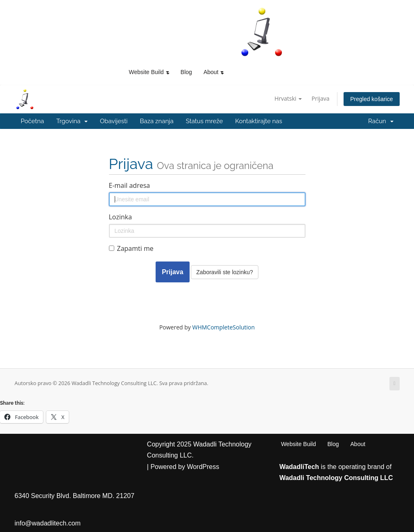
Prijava (321, 98)
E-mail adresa (130, 185)
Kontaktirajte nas (259, 121)
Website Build (298, 444)
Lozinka (121, 217)
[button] (167, 72)
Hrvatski (288, 98)
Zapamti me (131, 248)
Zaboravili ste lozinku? (225, 272)
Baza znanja (157, 121)
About (358, 444)
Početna (33, 121)
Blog (186, 72)
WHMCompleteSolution (223, 327)
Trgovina (72, 121)
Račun (381, 121)
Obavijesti (114, 121)
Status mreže (205, 121)
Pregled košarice (371, 99)
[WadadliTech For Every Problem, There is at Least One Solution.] (262, 32)
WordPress (203, 467)
